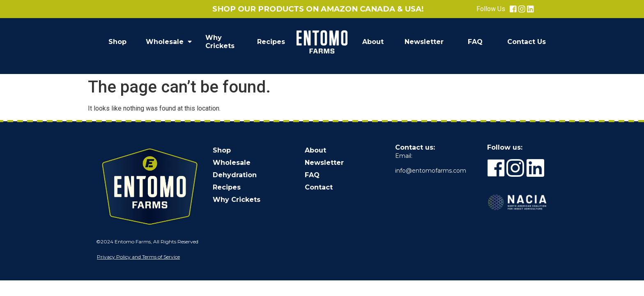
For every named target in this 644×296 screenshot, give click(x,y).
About (373, 42)
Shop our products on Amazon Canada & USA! (318, 9)
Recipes (271, 42)
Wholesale (169, 42)
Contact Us (527, 42)
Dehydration (235, 175)
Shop (117, 42)
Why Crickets (220, 42)
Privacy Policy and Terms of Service (138, 257)
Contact (319, 187)
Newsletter (424, 42)
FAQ (475, 42)
